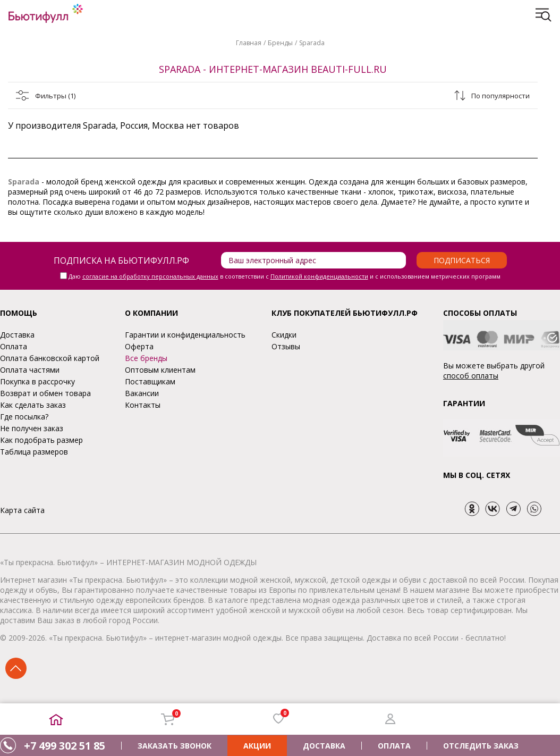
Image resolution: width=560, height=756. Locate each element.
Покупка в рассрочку (37, 381)
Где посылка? (24, 417)
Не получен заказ (32, 428)
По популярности (500, 96)
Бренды (280, 43)
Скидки (284, 335)
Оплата (14, 346)
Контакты (143, 405)
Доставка (17, 335)
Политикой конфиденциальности (319, 276)
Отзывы (286, 346)
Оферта (139, 346)
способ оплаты (471, 376)
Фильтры (55, 96)
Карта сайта (22, 510)
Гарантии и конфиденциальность (185, 335)
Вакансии (142, 393)
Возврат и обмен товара (45, 393)
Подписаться (462, 260)
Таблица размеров (34, 452)
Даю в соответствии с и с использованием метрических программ (285, 276)
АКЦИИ (257, 746)
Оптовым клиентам (160, 370)
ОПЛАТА (394, 746)
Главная (249, 43)
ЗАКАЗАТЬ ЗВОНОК (175, 746)
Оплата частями (30, 370)
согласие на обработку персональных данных (150, 276)
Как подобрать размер (41, 440)
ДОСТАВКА (324, 746)
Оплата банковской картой (50, 358)
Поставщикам (150, 381)
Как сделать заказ (33, 405)
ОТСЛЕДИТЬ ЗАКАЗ (481, 746)
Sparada (312, 43)
